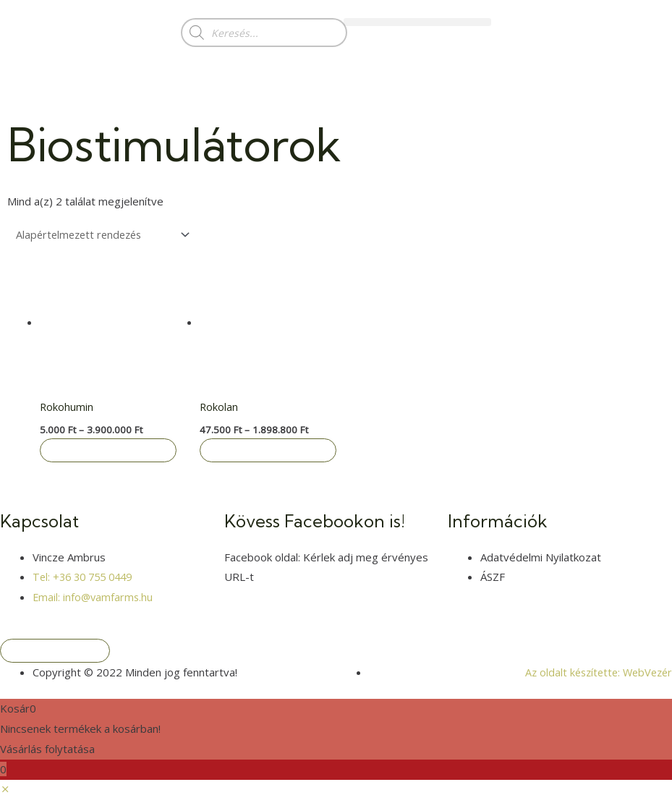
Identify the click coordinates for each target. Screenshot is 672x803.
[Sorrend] (106, 235)
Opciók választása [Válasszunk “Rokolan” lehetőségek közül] (269, 453)
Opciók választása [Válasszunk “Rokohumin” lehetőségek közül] (109, 453)
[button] (418, 22)
